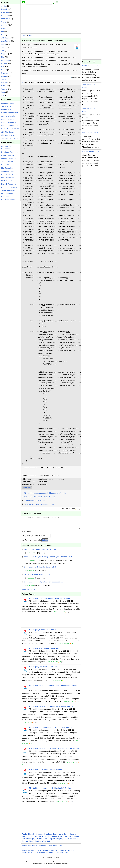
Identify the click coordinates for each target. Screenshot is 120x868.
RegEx (25, 855)
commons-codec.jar (9, 122)
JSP (3, 51)
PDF (3, 67)
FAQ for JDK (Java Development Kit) (40, 504)
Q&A (36, 855)
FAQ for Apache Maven (10, 113)
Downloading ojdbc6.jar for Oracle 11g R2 (41, 551)
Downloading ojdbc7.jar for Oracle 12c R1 (41, 569)
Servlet (4, 83)
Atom (55, 848)
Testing (4, 89)
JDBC (4, 44)
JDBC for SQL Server (10, 138)
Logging (4, 54)
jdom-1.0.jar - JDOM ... (91, 133)
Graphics (5, 28)
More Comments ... (29, 591)
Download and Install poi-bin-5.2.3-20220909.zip (44, 584)
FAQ (62, 855)
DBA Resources (8, 155)
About (34, 848)
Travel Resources (8, 190)
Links (31, 855)
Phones (50, 855)
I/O (2, 32)
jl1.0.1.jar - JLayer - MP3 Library (37, 576)
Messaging (6, 60)
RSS (50, 848)
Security (5, 76)
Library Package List (9, 103)
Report (4, 70)
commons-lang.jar (8, 116)
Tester (25, 852)
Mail (3, 57)
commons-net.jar (8, 119)
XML (3, 95)
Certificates (70, 852)
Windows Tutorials (9, 158)
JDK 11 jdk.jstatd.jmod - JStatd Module (39, 497)
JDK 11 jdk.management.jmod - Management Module (45, 493)
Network (5, 64)
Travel (56, 855)
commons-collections (10, 126)
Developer (32, 852)
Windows (46, 852)
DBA (40, 852)
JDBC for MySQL (8, 135)
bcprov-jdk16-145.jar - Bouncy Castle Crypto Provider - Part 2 (49, 559)
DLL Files (5, 165)
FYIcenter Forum (8, 199)
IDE (3, 35)
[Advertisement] (11, 231)
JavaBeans (6, 41)
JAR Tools (5, 38)
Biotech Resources (9, 184)
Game (4, 22)
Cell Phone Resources (10, 187)
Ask (60, 848)
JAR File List (6, 106)
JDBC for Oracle (8, 132)
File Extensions (7, 168)
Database (5, 16)
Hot (29, 848)
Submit (45, 542)
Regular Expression (9, 174)
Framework (6, 19)
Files (62, 852)
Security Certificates (9, 171)
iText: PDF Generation (10, 129)
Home (24, 36)
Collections (43, 848)
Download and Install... (91, 66)
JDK (3, 48)
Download (27, 488)
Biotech (4, 9)
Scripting (5, 73)
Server (4, 79)
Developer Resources (10, 152)
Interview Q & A (7, 181)
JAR (53, 852)
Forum (67, 855)
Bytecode (5, 12)
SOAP (4, 86)
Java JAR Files (7, 162)
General (4, 25)
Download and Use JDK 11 (34, 501)
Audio (4, 6)
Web (3, 92)
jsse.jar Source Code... (91, 151)
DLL (57, 852)
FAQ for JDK (6, 110)
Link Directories (8, 178)
